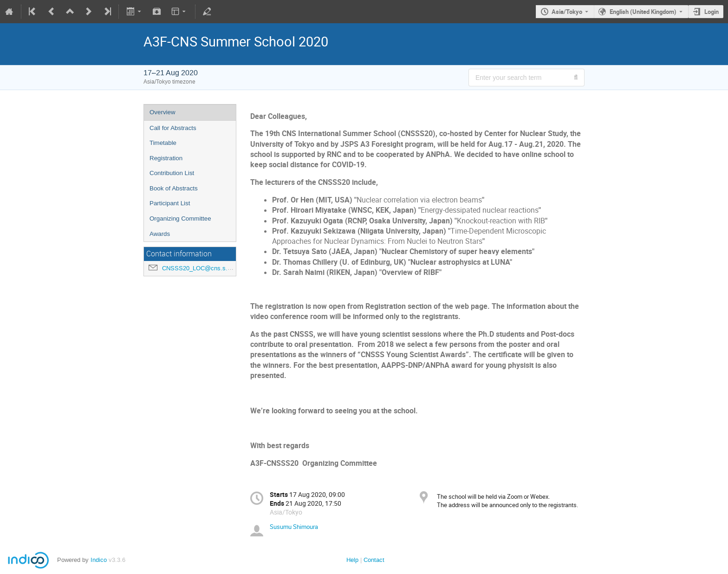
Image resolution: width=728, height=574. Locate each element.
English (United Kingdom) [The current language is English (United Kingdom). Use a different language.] (643, 12)
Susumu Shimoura (294, 527)
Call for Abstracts (173, 128)
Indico (99, 560)
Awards (160, 234)
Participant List (170, 203)
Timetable (163, 143)
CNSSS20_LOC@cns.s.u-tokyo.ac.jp (212, 268)
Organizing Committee (180, 219)
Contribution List (172, 173)
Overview (162, 112)
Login (712, 12)
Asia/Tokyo (567, 12)
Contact (374, 560)
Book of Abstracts (174, 188)
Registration (166, 158)
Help (352, 560)
